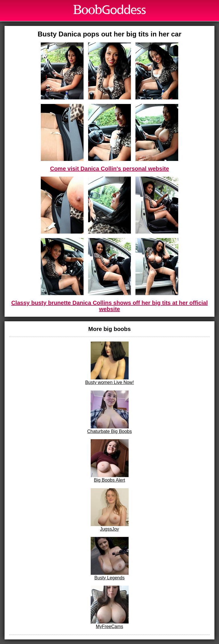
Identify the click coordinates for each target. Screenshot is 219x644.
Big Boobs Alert (110, 461)
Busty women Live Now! (110, 363)
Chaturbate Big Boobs (110, 412)
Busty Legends (110, 559)
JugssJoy (110, 510)
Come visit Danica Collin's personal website (109, 169)
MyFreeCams (110, 607)
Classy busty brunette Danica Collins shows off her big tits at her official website (109, 306)
